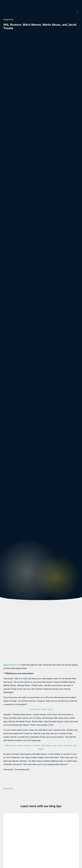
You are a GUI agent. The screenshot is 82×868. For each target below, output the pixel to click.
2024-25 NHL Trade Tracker (41, 709)
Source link (8, 789)
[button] (77, 12)
